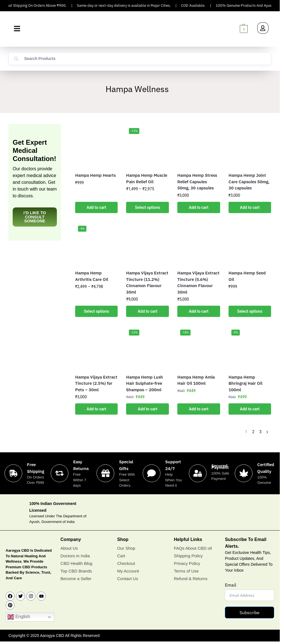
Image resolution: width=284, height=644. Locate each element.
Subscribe (250, 612)
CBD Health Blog (76, 563)
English (19, 617)
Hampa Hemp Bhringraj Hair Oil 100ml (245, 383)
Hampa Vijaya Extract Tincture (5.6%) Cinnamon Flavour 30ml (198, 282)
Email (231, 585)
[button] (17, 29)
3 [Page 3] (260, 432)
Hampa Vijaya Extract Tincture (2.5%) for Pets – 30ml (96, 383)
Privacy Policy (187, 563)
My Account (128, 571)
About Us (69, 548)
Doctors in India (75, 556)
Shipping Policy (188, 556)
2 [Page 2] (253, 432)
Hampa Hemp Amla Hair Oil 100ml (196, 380)
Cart (121, 556)
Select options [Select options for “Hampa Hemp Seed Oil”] (250, 311)
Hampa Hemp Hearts (95, 175)
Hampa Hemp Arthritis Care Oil (92, 276)
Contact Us (128, 579)
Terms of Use (186, 571)
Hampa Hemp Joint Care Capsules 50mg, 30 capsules (249, 182)
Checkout (126, 563)
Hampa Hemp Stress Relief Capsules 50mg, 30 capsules (197, 182)
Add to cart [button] (96, 207)
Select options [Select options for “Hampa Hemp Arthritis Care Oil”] (97, 311)
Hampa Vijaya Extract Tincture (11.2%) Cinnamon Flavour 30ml (147, 282)
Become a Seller (76, 579)
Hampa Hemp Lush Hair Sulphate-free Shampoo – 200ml (145, 383)
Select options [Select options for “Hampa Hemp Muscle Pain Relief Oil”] (147, 207)
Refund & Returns (191, 579)
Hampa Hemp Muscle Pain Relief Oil (147, 178)
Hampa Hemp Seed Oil (247, 276)
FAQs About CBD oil (193, 548)
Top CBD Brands (76, 571)
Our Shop (126, 548)
